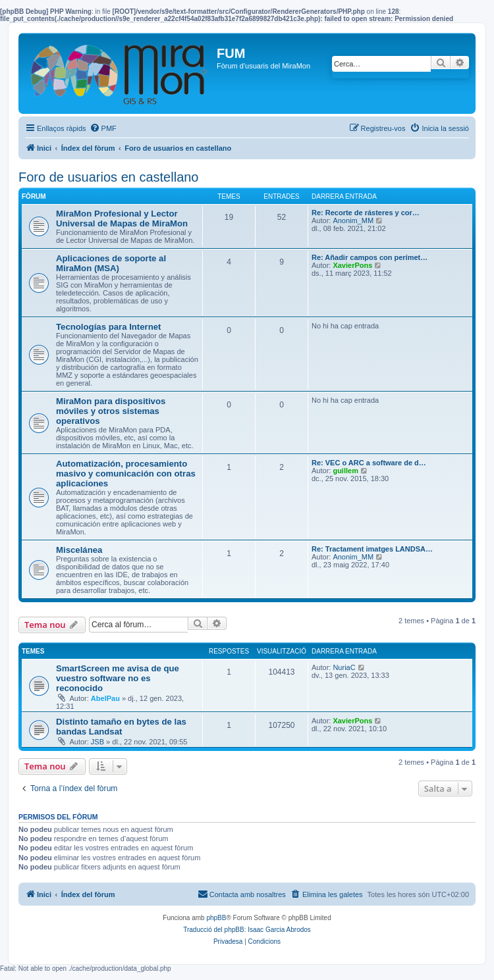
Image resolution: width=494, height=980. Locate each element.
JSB (97, 742)
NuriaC (344, 667)
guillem (345, 471)
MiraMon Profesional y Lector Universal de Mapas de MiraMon (122, 219)
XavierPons (352, 265)
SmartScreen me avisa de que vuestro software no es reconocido (118, 678)
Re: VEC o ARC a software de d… (369, 463)
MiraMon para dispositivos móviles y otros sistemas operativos (111, 411)
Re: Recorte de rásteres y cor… (366, 213)
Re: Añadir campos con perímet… (370, 257)
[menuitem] (103, 128)
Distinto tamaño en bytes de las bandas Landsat (121, 727)
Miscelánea (79, 550)
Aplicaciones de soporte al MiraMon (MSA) (111, 263)
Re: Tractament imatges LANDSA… (372, 549)
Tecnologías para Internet (109, 327)
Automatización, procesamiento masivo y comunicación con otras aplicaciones (126, 474)
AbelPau (105, 698)
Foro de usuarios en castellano (109, 177)
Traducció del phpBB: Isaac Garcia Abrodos (247, 930)
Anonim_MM (353, 220)
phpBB (216, 918)
